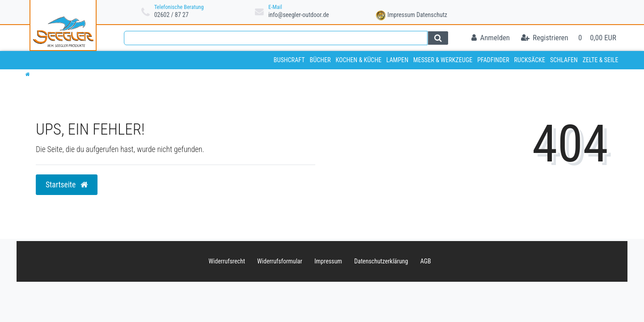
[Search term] (276, 38)
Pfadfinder (493, 60)
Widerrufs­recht (227, 261)
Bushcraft (289, 60)
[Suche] (438, 38)
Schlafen (564, 60)
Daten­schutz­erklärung (381, 261)
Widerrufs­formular (280, 261)
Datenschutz (432, 15)
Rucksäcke (530, 60)
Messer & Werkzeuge (443, 60)
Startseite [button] (67, 185)
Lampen (397, 60)
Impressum (401, 15)
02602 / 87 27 (172, 15)
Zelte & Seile (601, 60)
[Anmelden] (491, 38)
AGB (426, 261)
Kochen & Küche (358, 60)
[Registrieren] (545, 38)
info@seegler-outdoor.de (299, 15)
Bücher (320, 60)
